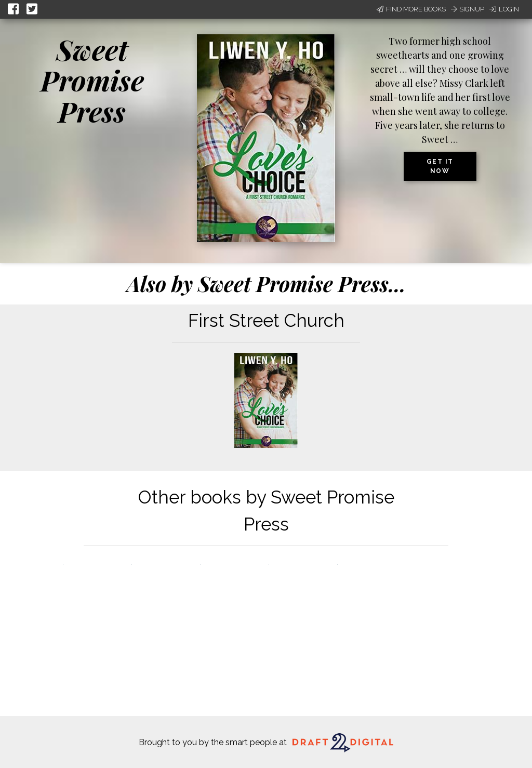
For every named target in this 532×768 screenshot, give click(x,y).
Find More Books (411, 9)
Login (504, 9)
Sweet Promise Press (92, 80)
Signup (468, 9)
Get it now (440, 166)
